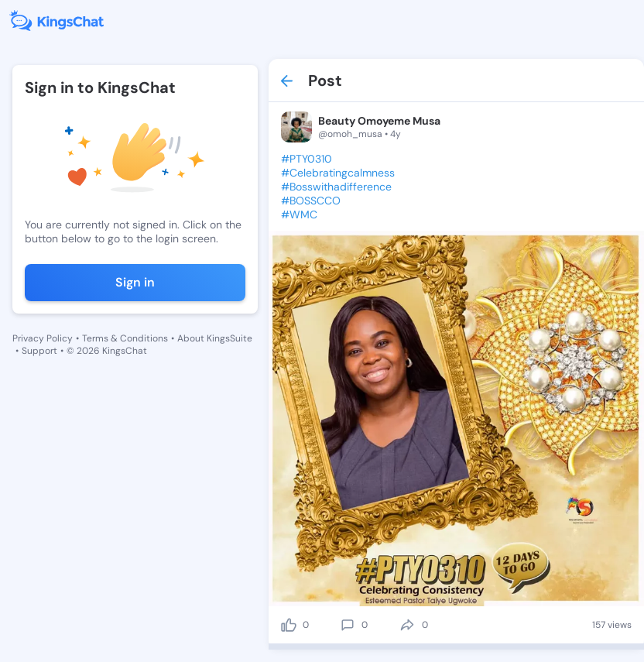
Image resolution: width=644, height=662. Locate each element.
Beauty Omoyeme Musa (379, 121)
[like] (289, 625)
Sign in (135, 282)
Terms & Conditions (125, 338)
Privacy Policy (43, 338)
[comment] (348, 625)
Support (39, 351)
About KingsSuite (215, 338)
